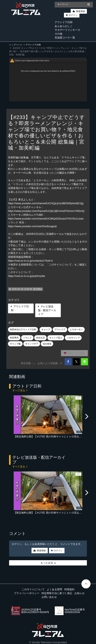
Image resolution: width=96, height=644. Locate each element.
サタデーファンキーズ (67, 30)
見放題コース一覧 (65, 38)
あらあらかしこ (64, 26)
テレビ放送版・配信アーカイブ (47, 310)
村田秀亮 (14, 338)
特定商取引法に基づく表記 (57, 593)
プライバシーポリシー (27, 593)
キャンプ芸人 (56, 338)
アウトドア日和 (64, 22)
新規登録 (81, 11)
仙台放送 (47, 344)
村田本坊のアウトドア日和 (23, 330)
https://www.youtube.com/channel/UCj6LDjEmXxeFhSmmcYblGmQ (46, 211)
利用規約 (69, 589)
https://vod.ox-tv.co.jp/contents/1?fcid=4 (30, 261)
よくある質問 (54, 589)
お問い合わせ (49, 597)
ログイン (73, 15)
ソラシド (27, 338)
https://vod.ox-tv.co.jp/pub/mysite (27, 276)
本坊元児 (40, 338)
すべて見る (20, 390)
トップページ (16, 45)
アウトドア (60, 330)
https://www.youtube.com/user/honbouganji (32, 226)
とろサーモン (76, 330)
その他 (58, 34)
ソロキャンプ (73, 338)
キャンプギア (32, 344)
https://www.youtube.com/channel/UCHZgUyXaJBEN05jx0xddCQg (46, 203)
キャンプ (46, 330)
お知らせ (79, 593)
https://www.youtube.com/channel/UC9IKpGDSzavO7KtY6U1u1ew (46, 219)
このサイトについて (33, 589)
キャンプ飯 (15, 344)
